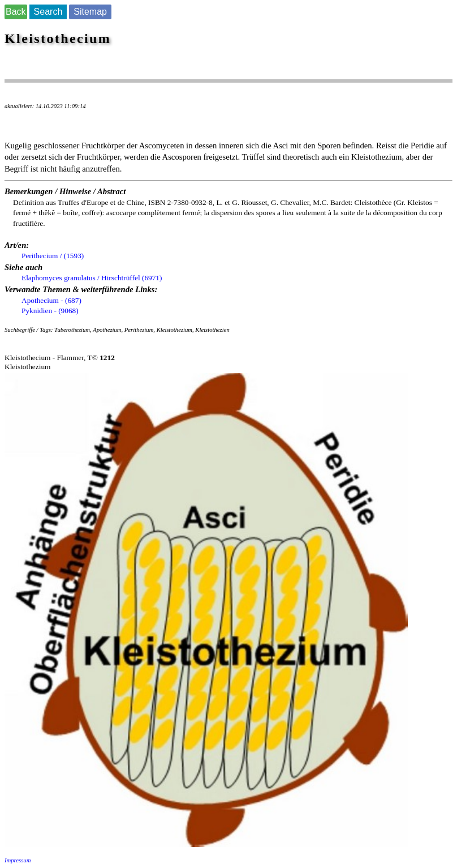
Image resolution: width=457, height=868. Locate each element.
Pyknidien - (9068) (50, 311)
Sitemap (90, 12)
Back (16, 12)
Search (48, 12)
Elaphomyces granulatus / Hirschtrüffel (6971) (92, 278)
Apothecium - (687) (51, 300)
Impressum (18, 860)
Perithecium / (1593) (53, 256)
